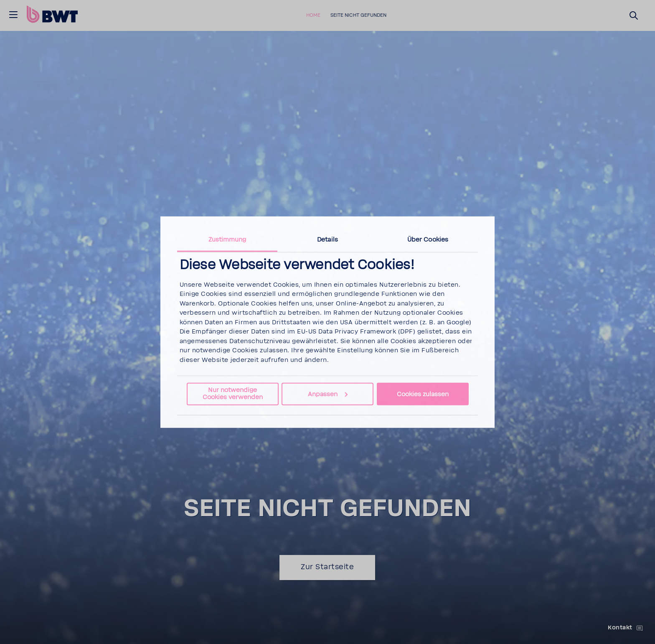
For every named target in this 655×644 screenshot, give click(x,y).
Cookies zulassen (423, 394)
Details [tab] (327, 239)
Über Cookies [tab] (428, 239)
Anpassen (328, 394)
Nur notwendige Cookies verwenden (233, 394)
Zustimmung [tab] (227, 239)
